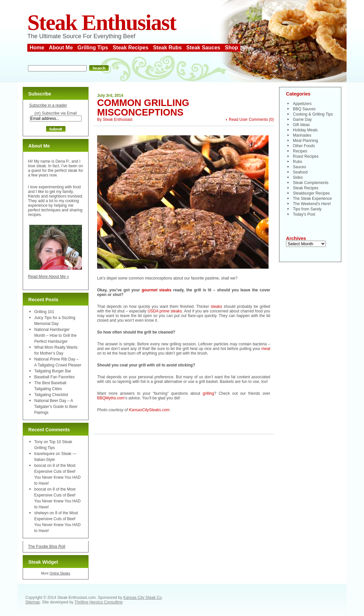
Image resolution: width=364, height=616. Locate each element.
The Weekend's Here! (312, 204)
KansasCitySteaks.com (149, 410)
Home (37, 48)
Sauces (299, 167)
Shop (231, 48)
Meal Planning (305, 141)
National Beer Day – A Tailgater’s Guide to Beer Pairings (56, 407)
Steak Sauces (203, 48)
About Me (61, 48)
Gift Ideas (301, 125)
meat (266, 349)
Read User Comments (248, 120)
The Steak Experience (312, 199)
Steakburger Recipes (311, 193)
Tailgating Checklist (51, 395)
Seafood (300, 172)
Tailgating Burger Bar (53, 371)
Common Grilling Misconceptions (143, 107)
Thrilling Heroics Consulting (98, 602)
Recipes (300, 151)
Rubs (298, 162)
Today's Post (304, 214)
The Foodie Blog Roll (47, 547)
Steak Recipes (130, 48)
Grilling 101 (44, 312)
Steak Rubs (167, 48)
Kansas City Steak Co (143, 598)
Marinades (302, 135)
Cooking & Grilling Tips (313, 114)
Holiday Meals (305, 130)
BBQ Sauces (304, 109)
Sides (298, 177)
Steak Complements (311, 183)
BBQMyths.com (111, 398)
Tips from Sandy (307, 209)
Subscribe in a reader (48, 105)
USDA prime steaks (165, 311)
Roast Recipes (306, 156)
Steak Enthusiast (102, 23)
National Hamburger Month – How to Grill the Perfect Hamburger (55, 335)
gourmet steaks (156, 290)
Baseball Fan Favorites (54, 377)
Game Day (302, 120)
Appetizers (302, 104)
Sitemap (33, 602)
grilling (208, 393)
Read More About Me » (49, 277)
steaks (216, 307)
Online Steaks (60, 573)
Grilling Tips (93, 48)
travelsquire (44, 454)
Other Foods (304, 146)
